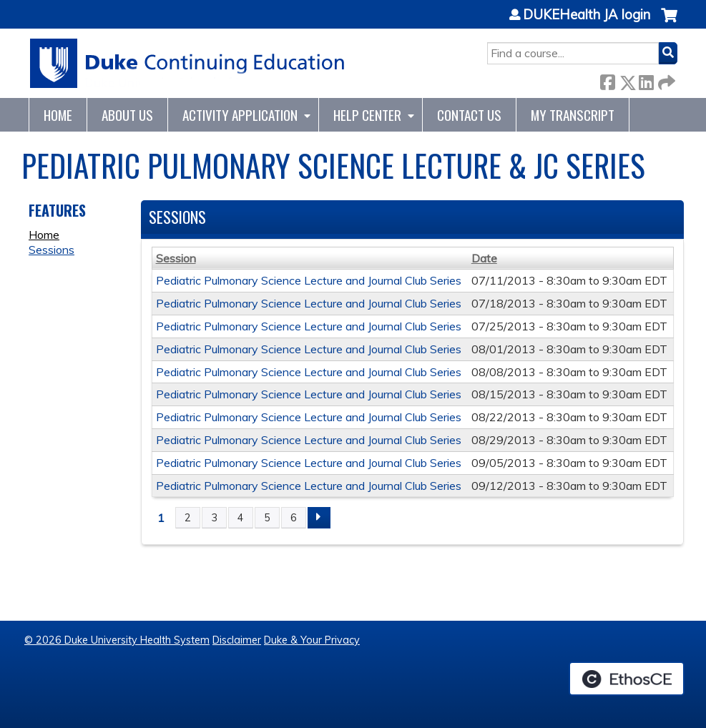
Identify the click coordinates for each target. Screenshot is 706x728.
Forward (665, 80)
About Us (127, 115)
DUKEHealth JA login (587, 15)
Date (484, 258)
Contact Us (469, 115)
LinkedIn (646, 80)
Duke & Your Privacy (312, 640)
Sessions (52, 250)
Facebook (607, 80)
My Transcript (573, 115)
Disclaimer (237, 640)
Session (176, 258)
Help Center (367, 115)
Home (58, 115)
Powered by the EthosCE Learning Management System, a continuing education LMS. (627, 679)
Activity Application (240, 115)
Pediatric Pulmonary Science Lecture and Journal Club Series (309, 280)
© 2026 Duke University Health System (117, 640)
